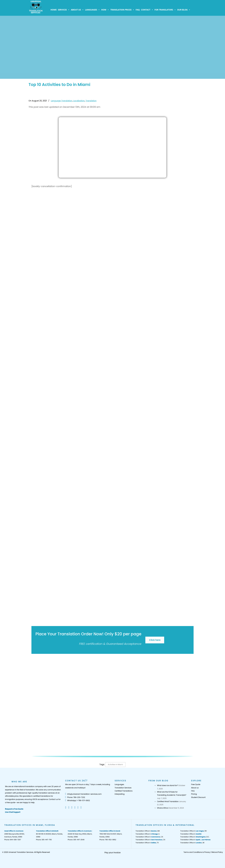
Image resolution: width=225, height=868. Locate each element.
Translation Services (123, 788)
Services (64, 10)
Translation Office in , (195, 840)
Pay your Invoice (113, 853)
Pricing (194, 794)
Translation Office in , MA (148, 831)
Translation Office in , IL (148, 834)
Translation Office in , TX (147, 843)
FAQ (138, 10)
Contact (147, 10)
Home (54, 10)
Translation (91, 101)
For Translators (165, 10)
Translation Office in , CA (149, 837)
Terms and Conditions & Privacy (197, 852)
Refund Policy (217, 852)
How (105, 10)
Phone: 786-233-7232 (75, 797)
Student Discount (198, 797)
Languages (93, 10)
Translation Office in (191, 834)
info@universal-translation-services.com (83, 794)
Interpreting (120, 794)
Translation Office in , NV (193, 831)
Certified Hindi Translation (168, 801)
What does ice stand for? (167, 785)
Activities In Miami (115, 764)
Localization (79, 101)
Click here (155, 640)
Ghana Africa (163, 808)
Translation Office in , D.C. (195, 837)
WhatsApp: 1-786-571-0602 (77, 800)
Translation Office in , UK (192, 843)
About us (77, 10)
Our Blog (184, 10)
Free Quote (196, 784)
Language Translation (61, 101)
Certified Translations (124, 791)
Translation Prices (122, 10)
